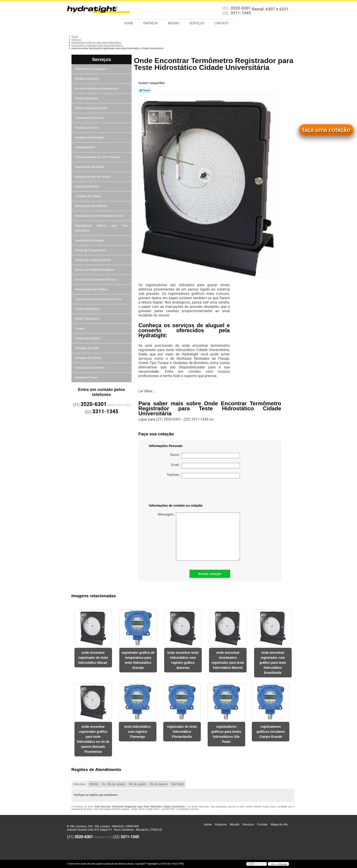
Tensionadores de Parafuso (92, 289)
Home (129, 23)
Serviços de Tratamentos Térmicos (96, 280)
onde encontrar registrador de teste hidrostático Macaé (93, 658)
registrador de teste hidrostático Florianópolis (182, 732)
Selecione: (80, 784)
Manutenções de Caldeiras (91, 206)
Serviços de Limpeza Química (93, 260)
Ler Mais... (147, 391)
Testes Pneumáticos (88, 319)
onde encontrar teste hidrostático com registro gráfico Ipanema (183, 660)
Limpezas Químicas (87, 186)
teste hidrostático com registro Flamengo (138, 732)
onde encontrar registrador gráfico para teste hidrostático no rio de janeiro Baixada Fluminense (93, 739)
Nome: (205, 456)
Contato (221, 23)
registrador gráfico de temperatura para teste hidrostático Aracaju (138, 660)
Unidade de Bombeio (88, 338)
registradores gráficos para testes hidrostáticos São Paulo (226, 734)
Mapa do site (279, 824)
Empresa (151, 23)
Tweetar (145, 90)
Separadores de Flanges (90, 240)
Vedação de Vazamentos (90, 368)
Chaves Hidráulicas (87, 98)
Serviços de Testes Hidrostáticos (95, 270)
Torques (80, 329)
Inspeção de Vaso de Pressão (93, 177)
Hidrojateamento (85, 147)
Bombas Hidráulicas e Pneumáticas (97, 89)
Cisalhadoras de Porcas (90, 118)
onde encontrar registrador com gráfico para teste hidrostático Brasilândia (273, 663)
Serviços (197, 23)
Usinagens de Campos (89, 358)
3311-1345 (241, 13)
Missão (174, 23)
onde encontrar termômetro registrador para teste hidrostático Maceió (228, 660)
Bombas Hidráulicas (87, 79)
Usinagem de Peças (87, 348)
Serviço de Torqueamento (91, 250)
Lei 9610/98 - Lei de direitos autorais (180, 809)
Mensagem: (199, 537)
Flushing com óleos (87, 128)
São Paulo (177, 784)
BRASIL (94, 784)
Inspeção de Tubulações (90, 167)
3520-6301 (241, 8)
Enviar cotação (210, 574)
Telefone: (203, 476)
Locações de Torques (88, 196)
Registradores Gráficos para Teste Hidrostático (102, 228)
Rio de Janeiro (138, 784)
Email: (205, 466)
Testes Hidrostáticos (88, 309)
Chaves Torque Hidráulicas (91, 108)
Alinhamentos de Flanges (91, 69)
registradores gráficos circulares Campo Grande (271, 732)
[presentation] (178, 492)
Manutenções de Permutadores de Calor (100, 216)
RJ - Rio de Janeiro (114, 784)
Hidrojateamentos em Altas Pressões (98, 157)
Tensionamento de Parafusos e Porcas (99, 299)
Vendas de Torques (87, 378)
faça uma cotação (326, 130)
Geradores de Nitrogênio (90, 138)
